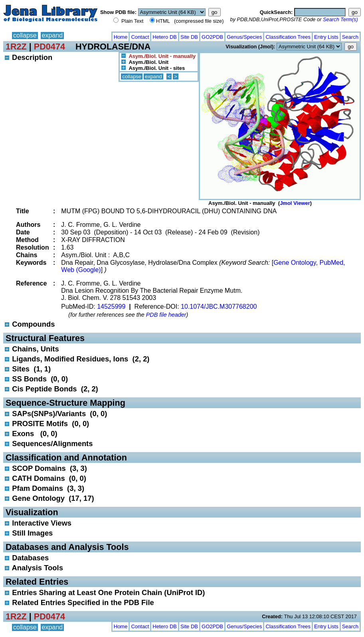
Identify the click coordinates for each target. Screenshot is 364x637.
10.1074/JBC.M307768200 (219, 307)
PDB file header (166, 315)
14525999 (111, 307)
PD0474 (49, 47)
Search (350, 37)
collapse (25, 35)
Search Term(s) (340, 19)
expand (52, 35)
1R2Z (16, 47)
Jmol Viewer (295, 203)
